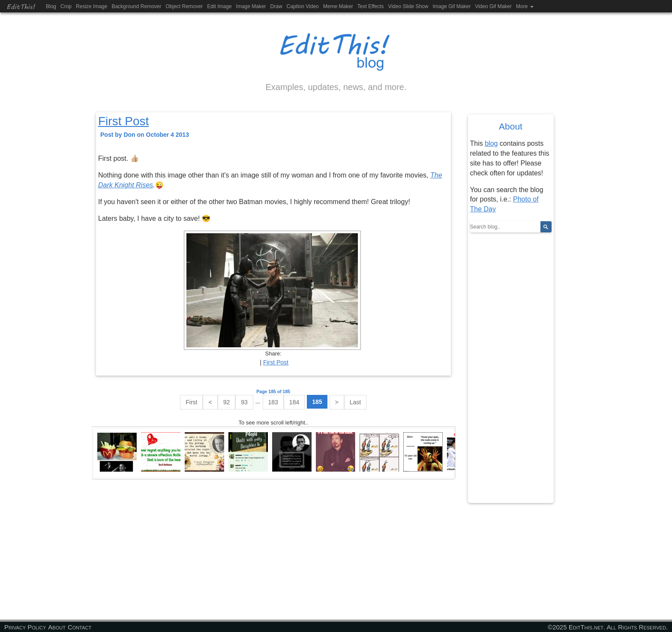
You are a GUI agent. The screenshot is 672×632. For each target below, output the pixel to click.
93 (244, 402)
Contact (79, 627)
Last (355, 402)
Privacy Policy (25, 627)
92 (227, 402)
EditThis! (21, 6)
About (57, 627)
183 (273, 402)
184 (294, 402)
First (191, 402)
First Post (123, 121)
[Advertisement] (273, 550)
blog (491, 143)
